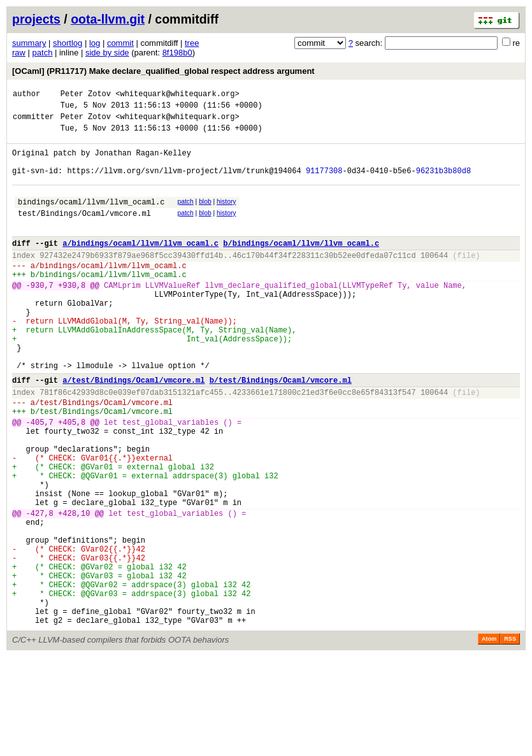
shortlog (68, 43)
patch (43, 53)
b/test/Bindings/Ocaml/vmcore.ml (281, 430)
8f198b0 (177, 53)
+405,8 (72, 479)
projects (36, 19)
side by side (107, 53)
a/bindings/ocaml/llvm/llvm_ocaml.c (140, 266)
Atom (489, 738)
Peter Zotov (86, 95)
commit (120, 43)
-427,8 (40, 589)
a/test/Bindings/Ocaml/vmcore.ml (133, 430)
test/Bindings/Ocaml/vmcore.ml (84, 232)
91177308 (324, 184)
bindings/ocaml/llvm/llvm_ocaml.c (91, 219)
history (226, 217)
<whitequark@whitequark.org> (177, 95)
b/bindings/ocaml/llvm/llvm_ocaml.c (301, 266)
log (95, 43)
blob (205, 217)
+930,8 (72, 316)
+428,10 (74, 589)
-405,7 (40, 479)
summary (29, 43)
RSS (510, 738)
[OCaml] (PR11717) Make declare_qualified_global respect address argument (163, 71)
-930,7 (40, 316)
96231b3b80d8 (443, 184)
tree (192, 43)
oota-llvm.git (108, 19)
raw (19, 53)
